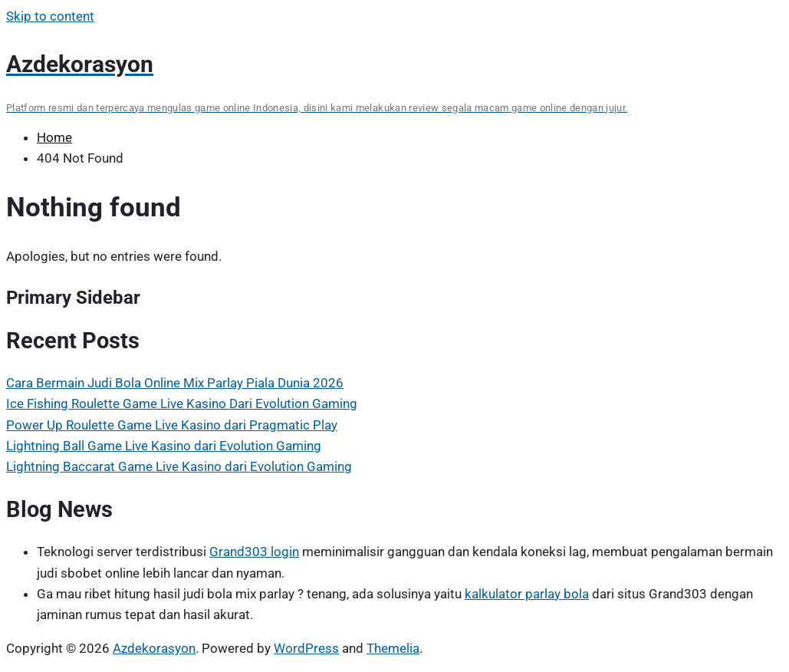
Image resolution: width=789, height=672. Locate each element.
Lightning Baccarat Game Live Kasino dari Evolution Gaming (179, 466)
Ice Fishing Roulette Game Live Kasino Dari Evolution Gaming (182, 404)
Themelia (393, 648)
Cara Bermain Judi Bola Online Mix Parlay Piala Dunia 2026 (175, 383)
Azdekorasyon (154, 648)
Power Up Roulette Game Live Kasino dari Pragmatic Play (172, 425)
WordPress (306, 648)
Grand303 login (254, 552)
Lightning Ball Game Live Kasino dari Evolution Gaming (164, 446)
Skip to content (50, 16)
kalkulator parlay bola (527, 594)
